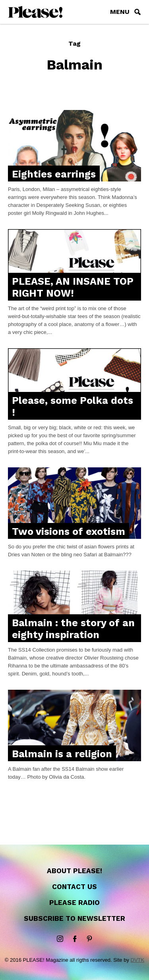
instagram (60, 939)
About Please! (74, 871)
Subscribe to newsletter (74, 918)
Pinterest (89, 939)
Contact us (74, 887)
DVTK (138, 960)
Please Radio (74, 903)
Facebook (75, 939)
